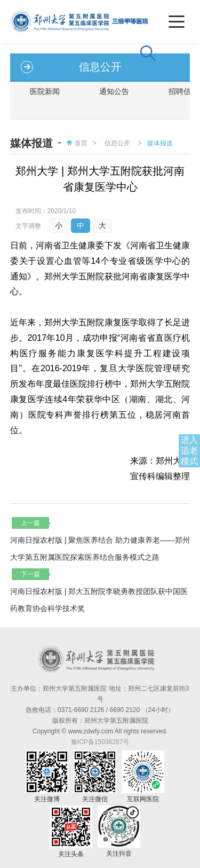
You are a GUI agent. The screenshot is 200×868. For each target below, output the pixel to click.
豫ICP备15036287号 (100, 742)
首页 (76, 143)
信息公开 (117, 143)
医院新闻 (45, 91)
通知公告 (114, 91)
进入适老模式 (189, 451)
